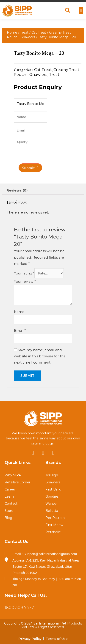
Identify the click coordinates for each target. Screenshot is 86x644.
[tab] (43, 190)
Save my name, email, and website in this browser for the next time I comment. (40, 356)
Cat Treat (39, 33)
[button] (81, 10)
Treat (24, 33)
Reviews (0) (17, 190)
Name (20, 312)
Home (12, 33)
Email (20, 331)
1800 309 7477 (19, 608)
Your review (25, 282)
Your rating (24, 273)
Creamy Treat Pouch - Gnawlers (47, 72)
